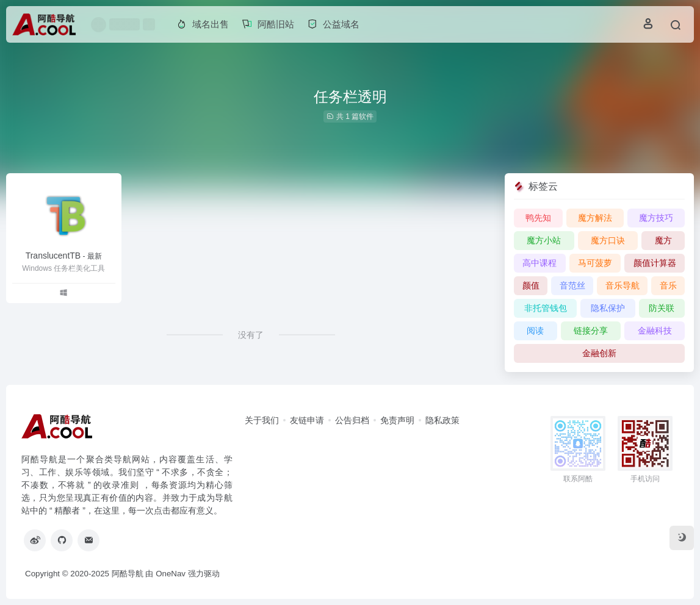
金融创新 (599, 353)
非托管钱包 (546, 308)
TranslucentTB (64, 256)
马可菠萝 (595, 263)
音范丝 (572, 285)
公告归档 (352, 420)
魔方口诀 (608, 240)
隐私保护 (608, 308)
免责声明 (397, 420)
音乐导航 (622, 285)
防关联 (662, 308)
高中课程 (539, 263)
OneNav (171, 574)
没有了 (251, 335)
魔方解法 (595, 218)
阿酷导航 (128, 574)
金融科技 (655, 331)
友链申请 (307, 420)
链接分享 (591, 331)
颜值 (531, 285)
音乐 (668, 285)
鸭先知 (538, 218)
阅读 (535, 331)
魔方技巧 (656, 218)
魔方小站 (544, 240)
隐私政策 (442, 420)
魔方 (663, 240)
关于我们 (262, 420)
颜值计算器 (655, 263)
